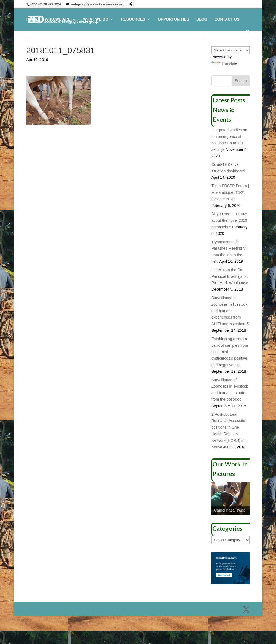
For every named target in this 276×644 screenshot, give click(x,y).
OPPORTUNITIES (173, 19)
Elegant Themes (66, 609)
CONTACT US (227, 19)
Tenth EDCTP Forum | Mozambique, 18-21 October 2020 (230, 192)
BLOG (202, 19)
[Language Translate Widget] (231, 50)
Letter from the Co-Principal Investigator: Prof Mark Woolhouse (230, 276)
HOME (32, 19)
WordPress (119, 609)
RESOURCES (133, 19)
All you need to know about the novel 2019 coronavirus (229, 220)
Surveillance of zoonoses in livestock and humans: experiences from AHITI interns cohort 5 (230, 311)
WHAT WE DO (96, 19)
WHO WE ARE (58, 19)
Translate (224, 63)
